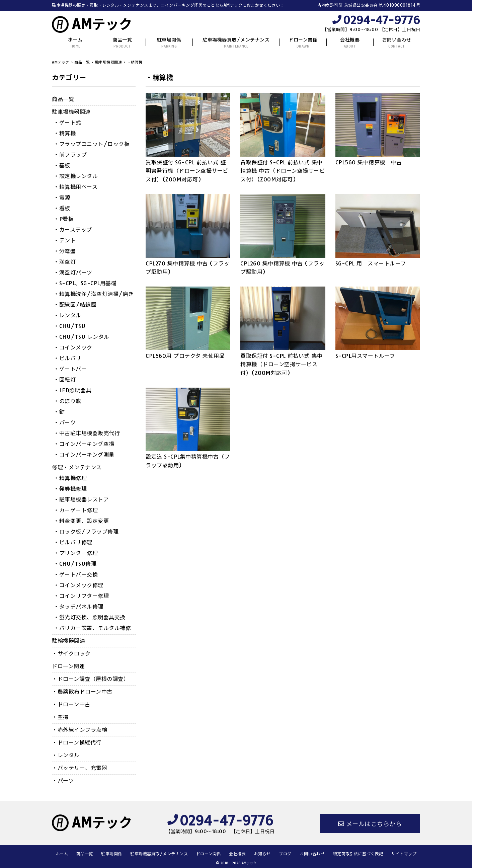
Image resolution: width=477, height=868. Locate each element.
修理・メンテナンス (77, 467)
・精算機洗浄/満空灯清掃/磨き (94, 294)
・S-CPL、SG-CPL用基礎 (85, 283)
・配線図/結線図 (75, 305)
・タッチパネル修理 (78, 607)
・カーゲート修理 (76, 510)
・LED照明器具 (72, 390)
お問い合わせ (397, 43)
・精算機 (65, 133)
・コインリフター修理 (81, 596)
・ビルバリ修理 (73, 542)
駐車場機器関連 (71, 112)
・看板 (62, 208)
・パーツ (65, 422)
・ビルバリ (67, 358)
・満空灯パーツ (73, 272)
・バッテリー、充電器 (79, 768)
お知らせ (262, 854)
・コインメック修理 (78, 585)
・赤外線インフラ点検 (79, 730)
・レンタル (67, 315)
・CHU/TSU (69, 326)
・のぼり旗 (67, 401)
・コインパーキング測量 (84, 455)
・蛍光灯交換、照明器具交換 (90, 617)
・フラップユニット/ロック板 (92, 144)
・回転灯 (65, 380)
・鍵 (59, 412)
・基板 (62, 165)
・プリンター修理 (76, 553)
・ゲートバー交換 (76, 574)
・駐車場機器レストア (81, 499)
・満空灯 (65, 262)
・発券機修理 (70, 489)
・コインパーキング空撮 (84, 444)
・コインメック (73, 347)
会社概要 (350, 43)
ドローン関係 (303, 43)
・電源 (62, 198)
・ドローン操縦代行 (77, 742)
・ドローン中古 (71, 704)
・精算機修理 (70, 478)
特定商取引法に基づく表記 (358, 854)
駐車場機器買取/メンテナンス (236, 43)
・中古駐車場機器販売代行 (87, 433)
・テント (65, 240)
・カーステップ (73, 230)
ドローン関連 (68, 666)
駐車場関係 (169, 43)
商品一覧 (122, 43)
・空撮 (60, 717)
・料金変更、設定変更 (81, 521)
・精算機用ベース (75, 187)
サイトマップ (404, 854)
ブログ (285, 854)
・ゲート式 (67, 123)
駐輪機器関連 (68, 641)
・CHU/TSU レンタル (82, 337)
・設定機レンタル (76, 176)
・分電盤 (65, 251)
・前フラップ (70, 155)
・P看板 (64, 219)
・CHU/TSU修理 (75, 564)
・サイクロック (71, 653)
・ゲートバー (70, 369)
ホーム (75, 43)
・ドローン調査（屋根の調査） (90, 679)
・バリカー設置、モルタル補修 (92, 628)
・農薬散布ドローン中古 (82, 692)
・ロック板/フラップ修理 (86, 532)
